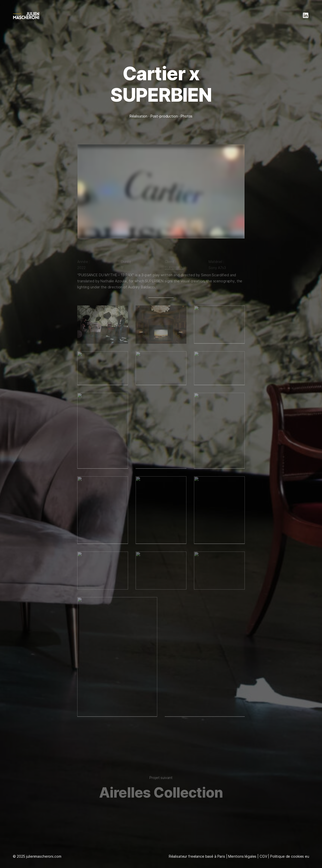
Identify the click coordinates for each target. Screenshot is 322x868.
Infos (269, 15)
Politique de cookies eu (290, 856)
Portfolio (251, 15)
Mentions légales (242, 856)
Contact (288, 15)
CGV (263, 856)
